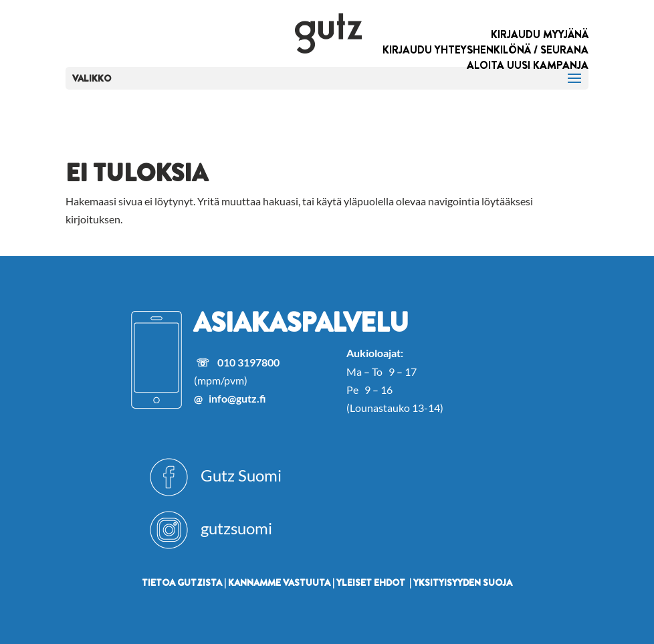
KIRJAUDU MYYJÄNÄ (540, 34)
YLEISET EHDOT (371, 582)
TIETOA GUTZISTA (182, 582)
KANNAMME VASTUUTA (279, 582)
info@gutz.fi (237, 398)
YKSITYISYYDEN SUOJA (463, 582)
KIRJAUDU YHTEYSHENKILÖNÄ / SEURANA (485, 50)
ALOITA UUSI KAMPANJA (528, 65)
